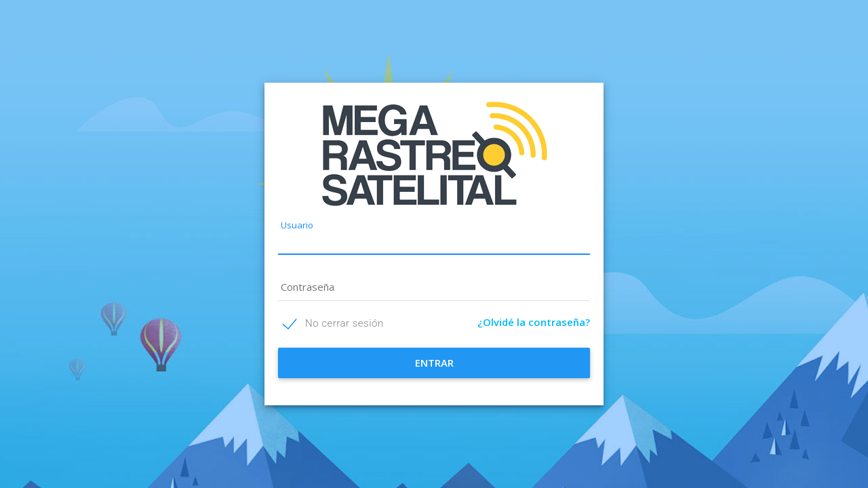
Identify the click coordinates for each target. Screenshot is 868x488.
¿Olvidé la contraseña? (534, 322)
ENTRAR (434, 363)
